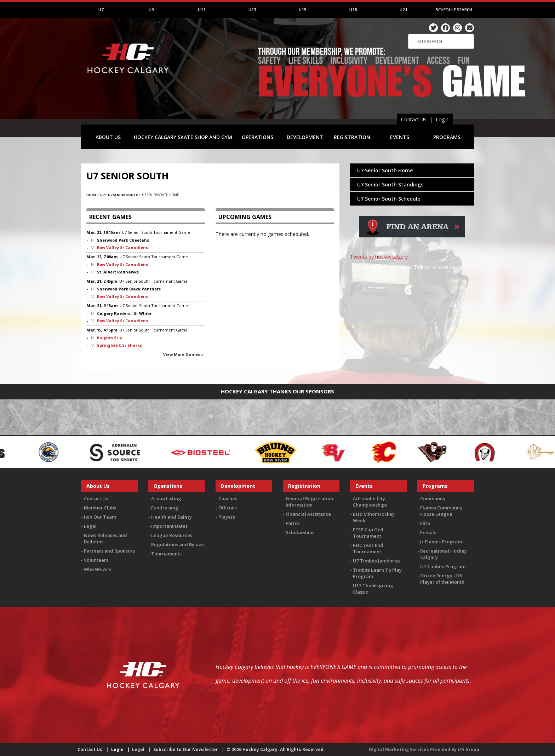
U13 (252, 10)
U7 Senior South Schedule (389, 199)
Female (428, 532)
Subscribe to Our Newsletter (186, 749)
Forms (293, 523)
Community (433, 498)
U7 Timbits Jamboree (376, 561)
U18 (353, 10)
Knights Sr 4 (109, 338)
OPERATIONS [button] (258, 137)
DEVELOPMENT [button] (305, 137)
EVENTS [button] (400, 137)
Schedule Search (454, 10)
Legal (90, 526)
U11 (202, 10)
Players (227, 517)
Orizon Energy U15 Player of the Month (442, 579)
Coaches (228, 498)
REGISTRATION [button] (352, 137)
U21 (404, 10)
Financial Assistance (308, 514)
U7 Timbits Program (443, 566)
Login (442, 119)
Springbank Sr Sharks (119, 345)
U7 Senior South (123, 195)
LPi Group (468, 749)
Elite (425, 523)
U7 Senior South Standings (390, 184)
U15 (303, 10)
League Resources (172, 535)
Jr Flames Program (441, 542)
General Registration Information (309, 502)
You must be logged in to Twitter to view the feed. (412, 267)
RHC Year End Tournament (368, 548)
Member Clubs (100, 508)
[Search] (441, 41)
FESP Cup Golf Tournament (368, 533)
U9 (151, 10)
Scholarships (300, 532)
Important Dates (169, 526)
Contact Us (414, 119)
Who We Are (98, 569)
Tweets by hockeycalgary (379, 257)
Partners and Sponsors (109, 551)
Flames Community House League (441, 511)
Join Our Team (100, 517)
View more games (182, 354)
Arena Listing (166, 498)
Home (91, 195)
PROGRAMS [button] (447, 137)
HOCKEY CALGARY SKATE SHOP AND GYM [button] (183, 137)
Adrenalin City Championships (370, 502)
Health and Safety (171, 517)
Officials (228, 508)
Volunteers (96, 560)
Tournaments (166, 554)
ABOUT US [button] (108, 137)
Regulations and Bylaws (178, 544)
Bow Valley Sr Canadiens (122, 247)
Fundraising (165, 508)
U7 (101, 10)
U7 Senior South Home (385, 170)
